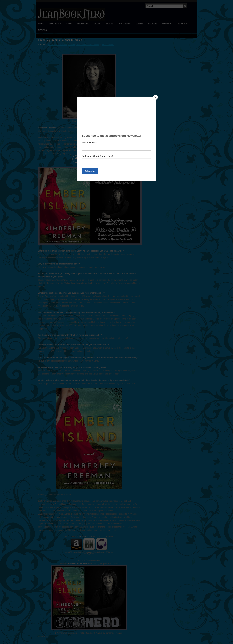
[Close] (155, 97)
